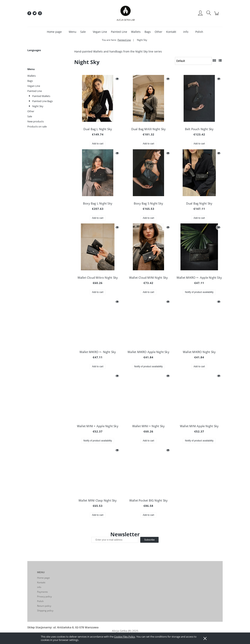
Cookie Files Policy (125, 637)
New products (36, 121)
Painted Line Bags (42, 101)
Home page (43, 578)
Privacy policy (44, 596)
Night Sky (38, 106)
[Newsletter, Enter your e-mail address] (115, 540)
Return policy (44, 606)
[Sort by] (193, 61)
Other (31, 111)
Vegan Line (34, 86)
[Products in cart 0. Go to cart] (217, 15)
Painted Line (35, 91)
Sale (30, 116)
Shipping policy (45, 611)
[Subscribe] (149, 540)
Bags (30, 81)
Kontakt (41, 582)
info (39, 587)
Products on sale (37, 126)
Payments (42, 592)
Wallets (32, 76)
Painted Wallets (41, 96)
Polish (40, 601)
